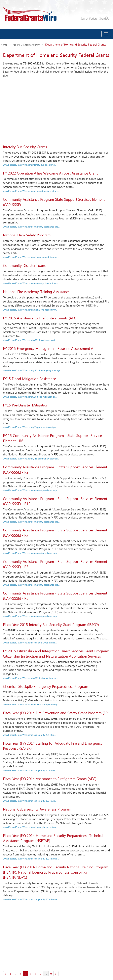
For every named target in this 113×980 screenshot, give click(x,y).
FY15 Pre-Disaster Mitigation (26, 405)
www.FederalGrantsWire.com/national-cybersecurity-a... (30, 827)
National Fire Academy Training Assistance (36, 292)
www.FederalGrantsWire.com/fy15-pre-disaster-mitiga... (30, 427)
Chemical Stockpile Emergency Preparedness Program (46, 686)
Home (4, 45)
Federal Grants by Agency (26, 45)
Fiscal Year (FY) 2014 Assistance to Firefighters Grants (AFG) (50, 779)
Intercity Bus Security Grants (25, 147)
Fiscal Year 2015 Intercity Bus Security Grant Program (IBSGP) (51, 625)
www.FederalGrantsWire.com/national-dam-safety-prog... (31, 257)
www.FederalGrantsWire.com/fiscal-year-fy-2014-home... (31, 859)
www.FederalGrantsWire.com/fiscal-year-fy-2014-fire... (30, 735)
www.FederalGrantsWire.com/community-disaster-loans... (31, 283)
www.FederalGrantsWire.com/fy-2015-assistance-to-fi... (30, 340)
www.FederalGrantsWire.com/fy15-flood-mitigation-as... (30, 397)
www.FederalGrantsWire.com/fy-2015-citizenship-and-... (30, 678)
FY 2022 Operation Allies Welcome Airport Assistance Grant (50, 173)
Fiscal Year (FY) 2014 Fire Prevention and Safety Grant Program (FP (55, 713)
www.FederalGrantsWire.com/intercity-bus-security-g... (30, 165)
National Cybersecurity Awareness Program (37, 809)
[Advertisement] (56, 110)
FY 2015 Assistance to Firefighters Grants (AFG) (40, 318)
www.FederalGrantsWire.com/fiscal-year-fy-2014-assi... (30, 801)
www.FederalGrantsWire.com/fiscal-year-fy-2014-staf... (30, 770)
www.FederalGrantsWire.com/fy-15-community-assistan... (31, 459)
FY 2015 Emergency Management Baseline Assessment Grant (51, 348)
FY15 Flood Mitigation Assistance (29, 379)
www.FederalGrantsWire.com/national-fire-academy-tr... (30, 310)
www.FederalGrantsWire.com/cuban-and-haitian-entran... (31, 191)
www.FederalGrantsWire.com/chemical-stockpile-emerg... (31, 705)
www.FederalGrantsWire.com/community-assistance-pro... (32, 227)
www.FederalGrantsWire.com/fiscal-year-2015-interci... (30, 643)
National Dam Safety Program (27, 235)
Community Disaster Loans (24, 265)
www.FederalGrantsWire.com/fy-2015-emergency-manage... (32, 370)
